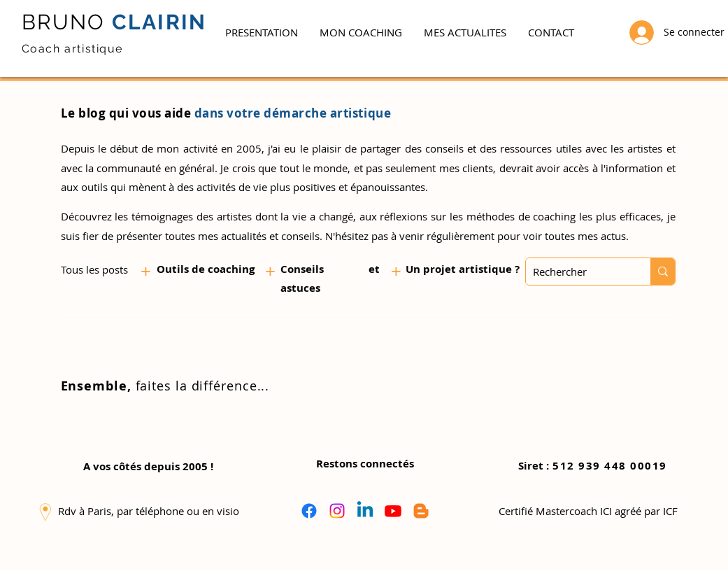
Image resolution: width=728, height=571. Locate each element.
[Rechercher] (577, 272)
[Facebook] (309, 511)
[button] (361, 32)
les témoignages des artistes (183, 216)
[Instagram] (337, 511)
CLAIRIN (156, 22)
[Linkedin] (365, 511)
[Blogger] (421, 511)
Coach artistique (73, 49)
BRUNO (64, 22)
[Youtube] (393, 511)
